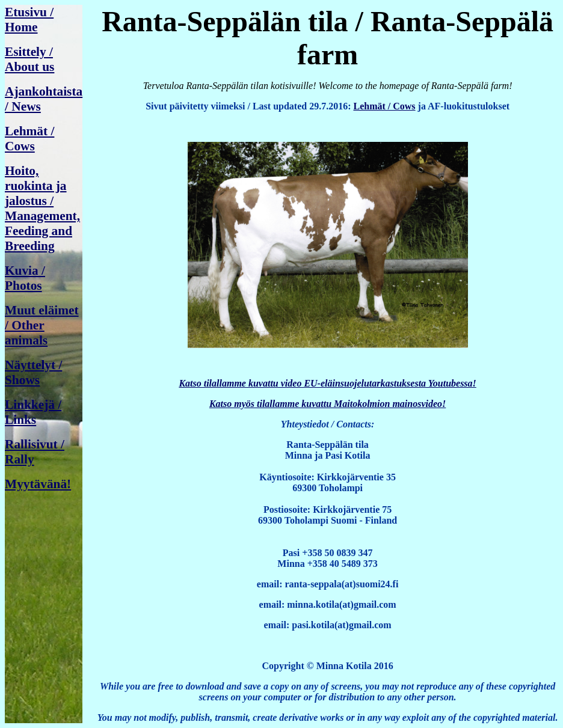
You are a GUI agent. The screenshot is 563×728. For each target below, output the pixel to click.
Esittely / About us (29, 59)
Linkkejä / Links (33, 412)
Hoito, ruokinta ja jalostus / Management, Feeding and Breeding (42, 208)
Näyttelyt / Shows (33, 372)
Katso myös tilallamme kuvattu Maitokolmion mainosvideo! (328, 404)
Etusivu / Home (29, 20)
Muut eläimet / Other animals (42, 325)
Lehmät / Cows (29, 139)
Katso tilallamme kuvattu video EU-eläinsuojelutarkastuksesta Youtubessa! (327, 383)
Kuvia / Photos (25, 278)
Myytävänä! (38, 484)
